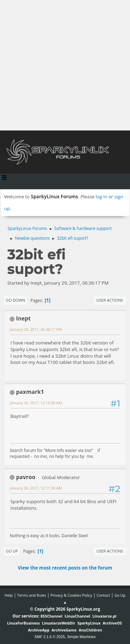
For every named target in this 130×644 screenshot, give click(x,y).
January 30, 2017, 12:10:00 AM (36, 403)
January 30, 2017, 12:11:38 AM (36, 488)
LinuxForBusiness (23, 623)
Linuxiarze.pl (105, 616)
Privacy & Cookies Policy (71, 595)
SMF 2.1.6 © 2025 (50, 637)
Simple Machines (81, 637)
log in (102, 197)
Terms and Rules (32, 595)
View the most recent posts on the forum (65, 568)
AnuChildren (90, 630)
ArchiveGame (64, 630)
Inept (23, 318)
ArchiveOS (112, 623)
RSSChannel (51, 616)
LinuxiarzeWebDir (59, 623)
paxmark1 (30, 392)
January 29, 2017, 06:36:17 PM (36, 329)
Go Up (12, 551)
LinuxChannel (77, 616)
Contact (103, 595)
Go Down (15, 300)
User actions (110, 300)
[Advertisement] (65, 65)
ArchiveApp (39, 630)
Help (8, 595)
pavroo (26, 477)
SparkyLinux (89, 623)
